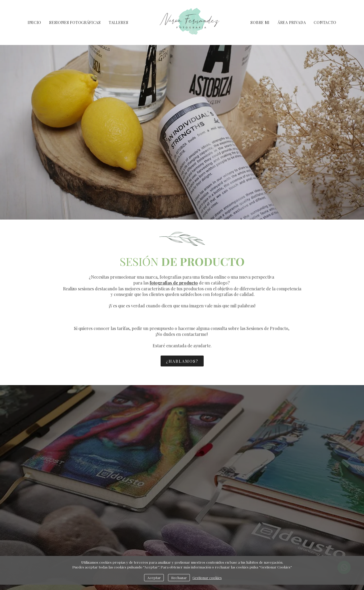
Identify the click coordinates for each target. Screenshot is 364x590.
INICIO (34, 22)
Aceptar (154, 577)
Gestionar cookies (207, 577)
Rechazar (179, 577)
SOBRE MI (260, 22)
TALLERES (119, 22)
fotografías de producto (174, 283)
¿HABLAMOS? (182, 361)
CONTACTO (325, 22)
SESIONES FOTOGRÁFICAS (75, 22)
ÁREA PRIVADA (292, 22)
